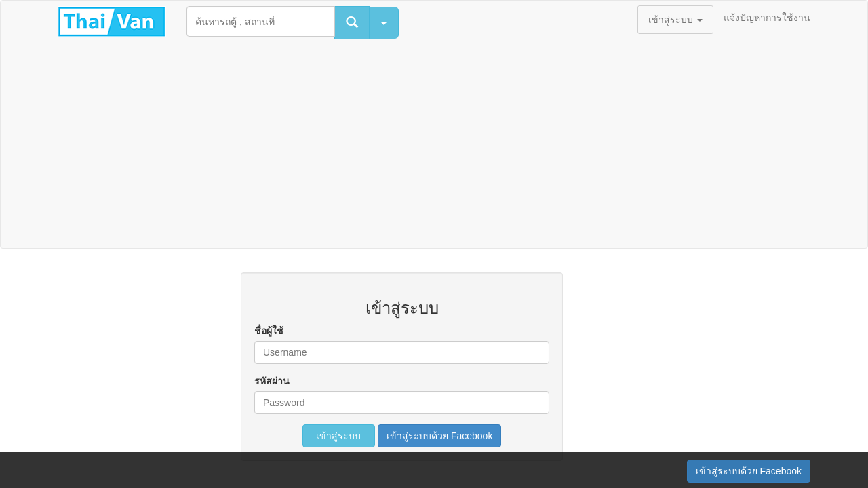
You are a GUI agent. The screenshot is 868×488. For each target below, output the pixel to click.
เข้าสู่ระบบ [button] (675, 20)
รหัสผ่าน (272, 381)
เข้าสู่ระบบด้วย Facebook (439, 436)
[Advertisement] (434, 146)
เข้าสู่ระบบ (339, 436)
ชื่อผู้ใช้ (269, 331)
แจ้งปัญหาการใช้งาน (767, 18)
